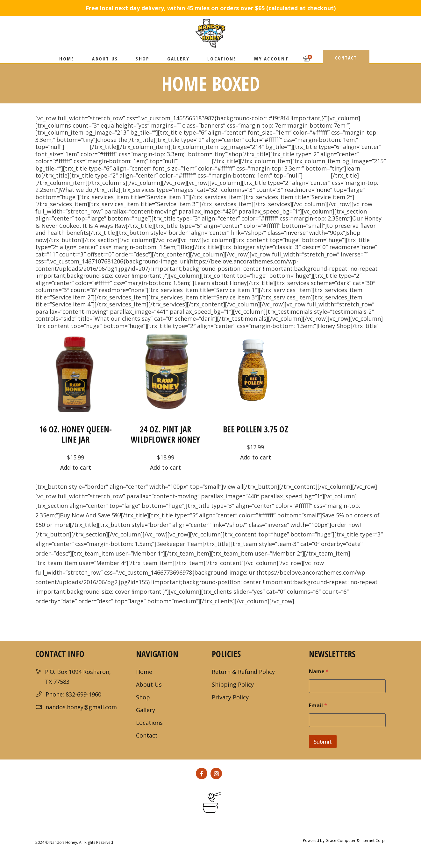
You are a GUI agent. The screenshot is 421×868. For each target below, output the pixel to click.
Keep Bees (317, 175)
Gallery (146, 710)
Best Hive (77, 147)
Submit (323, 742)
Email (318, 706)
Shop (143, 697)
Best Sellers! (195, 161)
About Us (149, 684)
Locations (149, 723)
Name (319, 672)
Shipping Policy (233, 684)
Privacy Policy (230, 697)
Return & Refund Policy (243, 672)
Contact (147, 735)
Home (144, 672)
